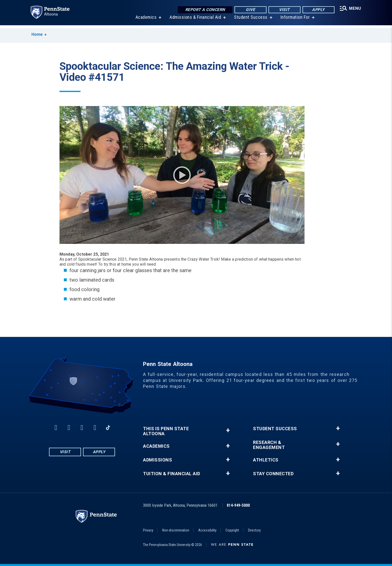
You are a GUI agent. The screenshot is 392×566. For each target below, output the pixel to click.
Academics (145, 20)
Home (37, 34)
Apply (317, 10)
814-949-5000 (238, 505)
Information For (294, 20)
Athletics (266, 460)
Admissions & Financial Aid (194, 20)
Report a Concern (204, 10)
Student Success (250, 20)
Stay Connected (273, 474)
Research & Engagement (269, 445)
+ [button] (228, 430)
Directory (254, 530)
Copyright (232, 530)
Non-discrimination (176, 530)
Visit (283, 10)
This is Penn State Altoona (166, 431)
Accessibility (207, 530)
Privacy (148, 530)
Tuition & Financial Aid (172, 474)
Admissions (157, 460)
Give (249, 10)
